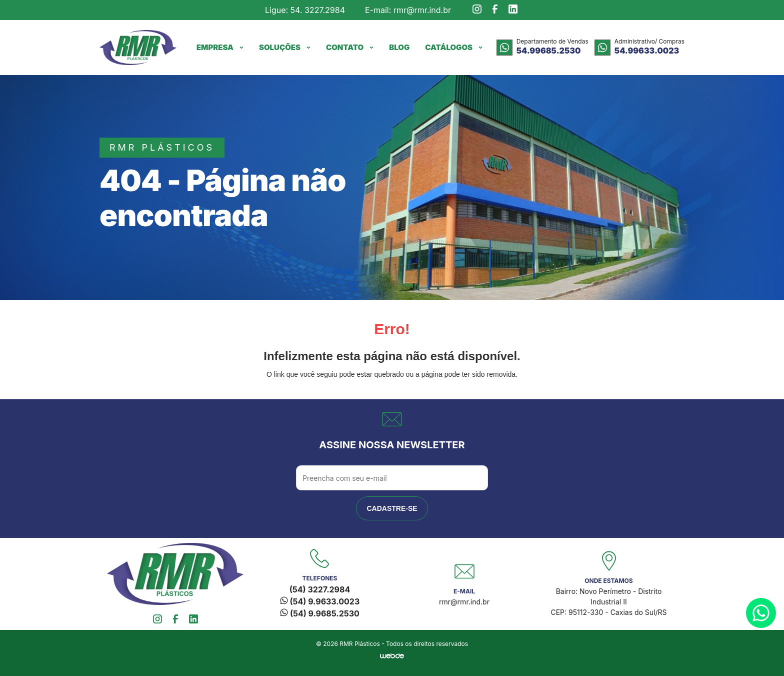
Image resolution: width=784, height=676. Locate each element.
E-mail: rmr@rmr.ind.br (408, 10)
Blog (399, 47)
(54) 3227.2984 (320, 589)
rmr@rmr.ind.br (464, 602)
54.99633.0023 (647, 51)
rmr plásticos (162, 147)
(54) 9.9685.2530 (320, 613)
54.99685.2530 (549, 51)
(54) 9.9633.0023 (320, 601)
